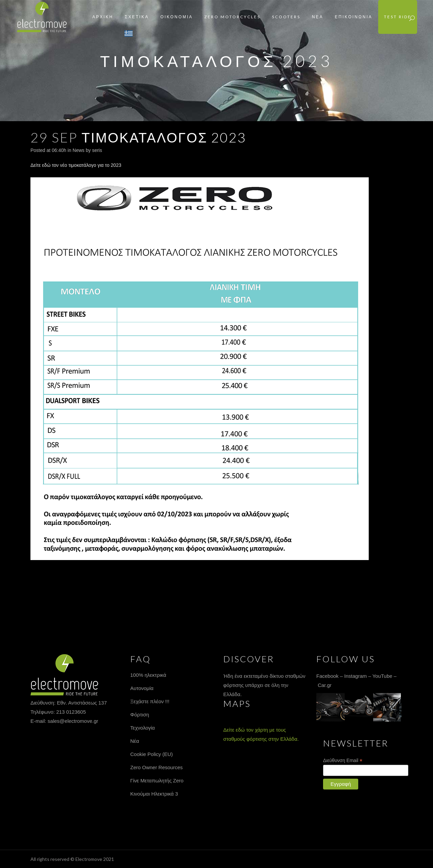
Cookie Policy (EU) (152, 754)
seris (97, 150)
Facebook (327, 676)
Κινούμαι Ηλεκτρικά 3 (154, 794)
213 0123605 (71, 712)
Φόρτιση (140, 715)
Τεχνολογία (143, 728)
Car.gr (325, 685)
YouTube (382, 676)
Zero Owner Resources (156, 767)
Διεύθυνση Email (343, 761)
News (79, 150)
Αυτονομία (142, 688)
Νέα (135, 741)
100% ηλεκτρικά (148, 675)
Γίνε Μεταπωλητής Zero (157, 781)
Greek (129, 34)
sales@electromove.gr (73, 721)
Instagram (356, 676)
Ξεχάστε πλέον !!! (150, 701)
